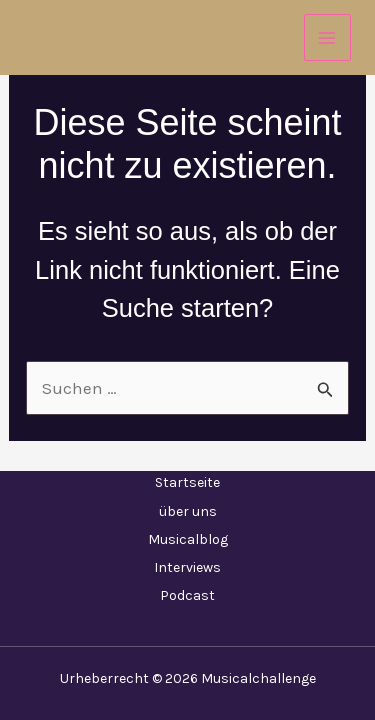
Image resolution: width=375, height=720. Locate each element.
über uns (188, 511)
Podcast (187, 595)
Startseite (187, 482)
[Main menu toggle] (328, 38)
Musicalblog (188, 539)
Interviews (187, 567)
